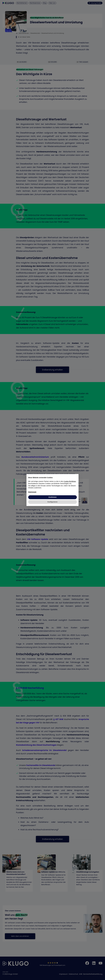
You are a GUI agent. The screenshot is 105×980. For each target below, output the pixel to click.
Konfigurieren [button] (52, 502)
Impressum (32, 492)
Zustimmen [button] (53, 497)
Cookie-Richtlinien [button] (70, 481)
